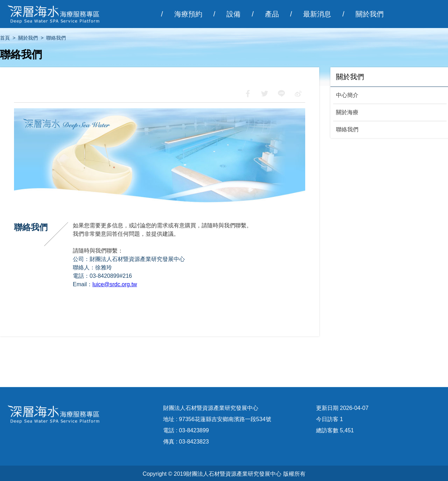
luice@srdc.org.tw (115, 284)
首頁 (5, 38)
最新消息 (317, 14)
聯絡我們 (347, 129)
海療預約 (188, 14)
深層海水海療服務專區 (58, 14)
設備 (233, 14)
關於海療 (347, 112)
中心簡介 (347, 95)
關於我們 (370, 14)
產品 (272, 14)
